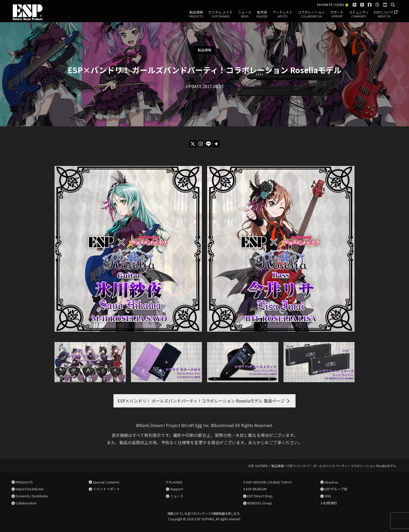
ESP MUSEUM (256, 489)
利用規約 (330, 503)
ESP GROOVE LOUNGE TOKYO (269, 482)
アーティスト (282, 14)
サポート (337, 14)
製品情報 (196, 14)
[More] (216, 144)
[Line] (208, 144)
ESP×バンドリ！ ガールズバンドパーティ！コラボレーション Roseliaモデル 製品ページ (201, 401)
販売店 (262, 14)
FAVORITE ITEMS (333, 5)
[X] (193, 144)
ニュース (245, 14)
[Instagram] (201, 144)
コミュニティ (359, 14)
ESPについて (384, 14)
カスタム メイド (220, 14)
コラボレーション (311, 14)
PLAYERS (176, 482)
